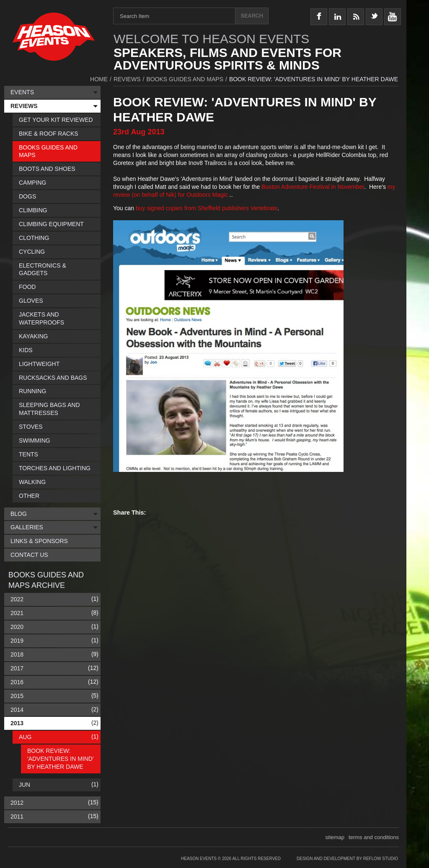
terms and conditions (374, 837)
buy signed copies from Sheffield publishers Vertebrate (207, 208)
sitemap (335, 837)
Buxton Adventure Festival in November (313, 187)
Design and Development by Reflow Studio (347, 859)
